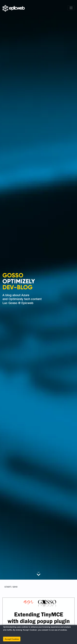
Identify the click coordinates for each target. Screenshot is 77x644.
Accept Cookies (12, 639)
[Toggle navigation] (71, 8)
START (8, 587)
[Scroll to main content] (39, 574)
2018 (15, 587)
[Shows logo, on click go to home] (14, 8)
